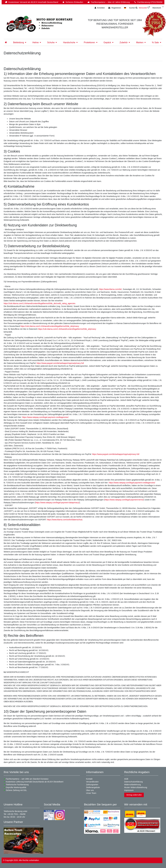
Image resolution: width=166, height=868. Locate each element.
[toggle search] (133, 8)
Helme (36, 42)
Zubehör (124, 42)
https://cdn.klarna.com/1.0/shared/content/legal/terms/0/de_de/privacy (50, 326)
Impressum (129, 790)
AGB (126, 779)
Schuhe (51, 42)
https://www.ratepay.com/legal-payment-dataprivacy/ (57, 503)
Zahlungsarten (92, 785)
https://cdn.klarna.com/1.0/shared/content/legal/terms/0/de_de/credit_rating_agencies (39, 303)
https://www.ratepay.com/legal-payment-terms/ (124, 500)
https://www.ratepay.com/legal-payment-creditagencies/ (45, 417)
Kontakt (89, 779)
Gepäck (107, 42)
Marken (140, 42)
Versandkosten (92, 782)
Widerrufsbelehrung (133, 785)
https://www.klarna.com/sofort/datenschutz (65, 520)
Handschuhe (69, 42)
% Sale (155, 42)
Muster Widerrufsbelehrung (136, 787)
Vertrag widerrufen (134, 795)
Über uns (90, 790)
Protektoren (89, 42)
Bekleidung (19, 42)
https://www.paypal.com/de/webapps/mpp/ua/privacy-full (60, 363)
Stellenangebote (93, 787)
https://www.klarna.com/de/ (110, 289)
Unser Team (91, 793)
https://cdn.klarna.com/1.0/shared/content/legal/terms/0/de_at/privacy (67, 329)
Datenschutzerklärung (133, 782)
